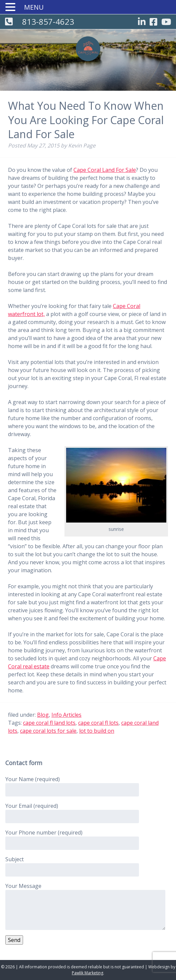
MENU (34, 7)
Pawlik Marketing (87, 973)
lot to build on (97, 731)
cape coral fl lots (98, 723)
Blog (43, 715)
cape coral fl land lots (49, 723)
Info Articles (66, 715)
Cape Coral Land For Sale (105, 170)
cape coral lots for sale (48, 731)
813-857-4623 (48, 22)
